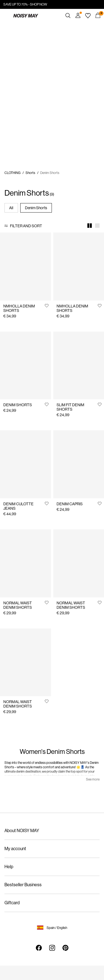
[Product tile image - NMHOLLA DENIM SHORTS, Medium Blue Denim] (79, 267)
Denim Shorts (36, 208)
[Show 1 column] (97, 226)
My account (15, 849)
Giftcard (12, 903)
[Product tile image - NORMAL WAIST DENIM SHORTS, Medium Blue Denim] (79, 563)
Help (9, 867)
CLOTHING (12, 173)
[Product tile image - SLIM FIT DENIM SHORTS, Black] (79, 366)
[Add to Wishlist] (47, 305)
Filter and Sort (26, 226)
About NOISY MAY (22, 831)
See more (93, 779)
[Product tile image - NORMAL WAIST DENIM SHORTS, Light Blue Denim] (26, 662)
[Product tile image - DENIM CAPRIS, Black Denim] (79, 464)
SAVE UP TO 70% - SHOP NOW (25, 4)
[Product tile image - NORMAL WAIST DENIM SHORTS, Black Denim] (26, 563)
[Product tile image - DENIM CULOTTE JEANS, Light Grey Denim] (26, 464)
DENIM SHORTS (18, 405)
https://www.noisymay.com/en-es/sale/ (37, 25)
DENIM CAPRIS (70, 504)
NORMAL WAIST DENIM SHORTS (18, 605)
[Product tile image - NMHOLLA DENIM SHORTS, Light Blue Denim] (26, 267)
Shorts (30, 173)
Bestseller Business (23, 885)
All (11, 208)
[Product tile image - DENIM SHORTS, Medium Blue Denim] (26, 366)
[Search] (68, 16)
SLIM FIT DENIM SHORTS (70, 407)
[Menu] (6, 16)
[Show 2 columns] (90, 226)
